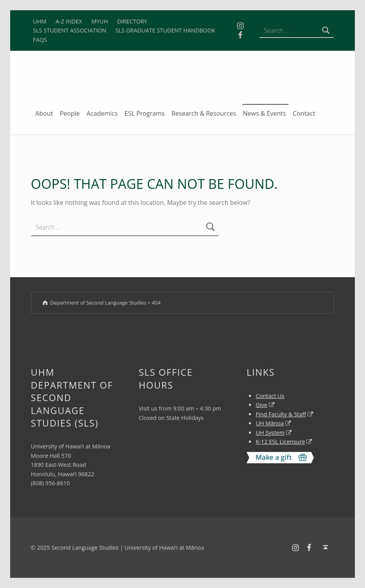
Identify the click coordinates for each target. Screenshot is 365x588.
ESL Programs (145, 113)
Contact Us (270, 396)
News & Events (265, 113)
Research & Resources (204, 113)
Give (261, 405)
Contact (304, 113)
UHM (39, 21)
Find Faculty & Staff (281, 414)
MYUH (100, 21)
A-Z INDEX (69, 21)
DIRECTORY (132, 21)
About (44, 113)
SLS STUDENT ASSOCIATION (70, 30)
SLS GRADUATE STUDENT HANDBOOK (166, 30)
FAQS (40, 40)
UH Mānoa (270, 423)
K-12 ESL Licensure (280, 442)
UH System (270, 433)
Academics (102, 113)
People (70, 113)
